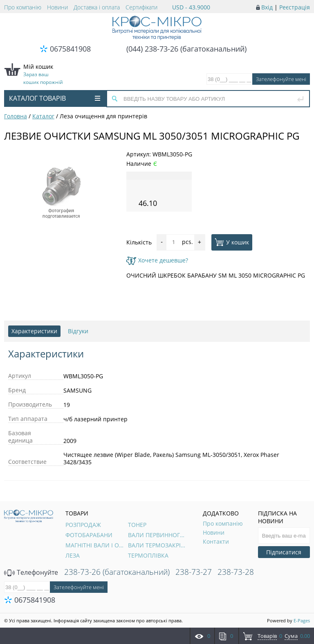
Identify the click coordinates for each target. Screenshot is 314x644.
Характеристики (34, 331)
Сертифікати (141, 7)
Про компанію (23, 7)
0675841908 (70, 49)
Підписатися (284, 552)
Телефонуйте (31, 572)
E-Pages (302, 620)
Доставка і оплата (97, 7)
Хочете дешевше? (157, 260)
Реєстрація (295, 7)
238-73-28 (236, 572)
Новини (57, 7)
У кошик (232, 242)
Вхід (267, 7)
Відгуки (78, 331)
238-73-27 (194, 572)
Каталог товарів (55, 98)
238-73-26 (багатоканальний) (117, 572)
